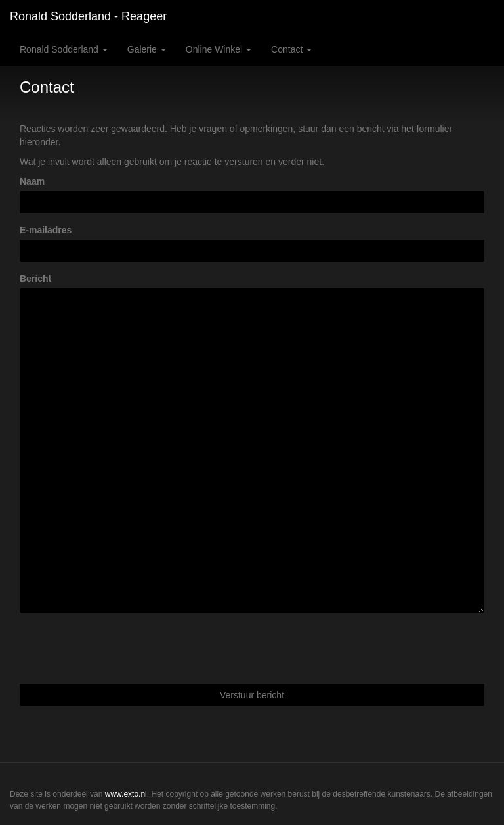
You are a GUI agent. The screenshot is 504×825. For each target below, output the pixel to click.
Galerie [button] (147, 49)
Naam (32, 181)
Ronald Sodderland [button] (64, 49)
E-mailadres (46, 230)
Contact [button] (291, 49)
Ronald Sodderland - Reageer (88, 16)
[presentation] (119, 648)
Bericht (35, 279)
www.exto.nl (126, 794)
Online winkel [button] (219, 49)
